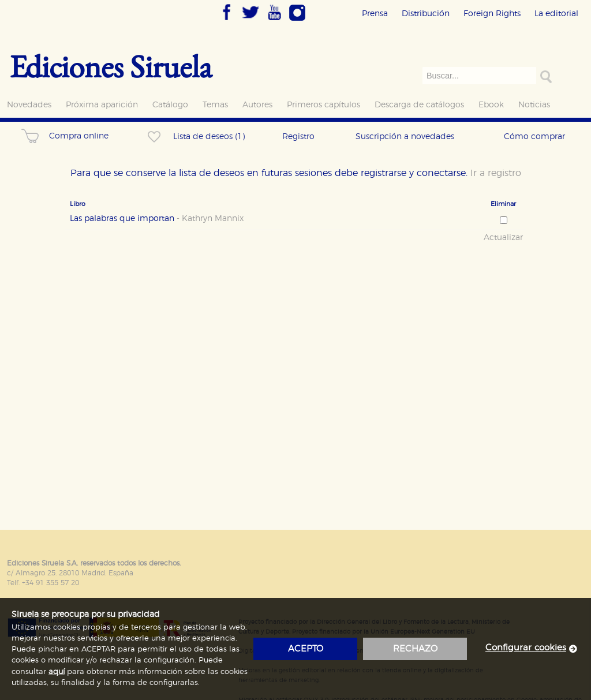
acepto (306, 649)
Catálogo (170, 105)
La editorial (556, 14)
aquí (57, 672)
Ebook (491, 105)
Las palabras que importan (157, 219)
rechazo (415, 649)
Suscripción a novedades (405, 136)
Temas (215, 105)
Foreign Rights (492, 14)
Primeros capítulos (323, 105)
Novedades (29, 105)
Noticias (534, 105)
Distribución (426, 14)
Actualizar (503, 238)
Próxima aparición (102, 105)
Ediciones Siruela (111, 66)
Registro (298, 136)
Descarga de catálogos (419, 105)
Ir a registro (496, 173)
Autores (257, 105)
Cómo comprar (534, 136)
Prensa (375, 14)
